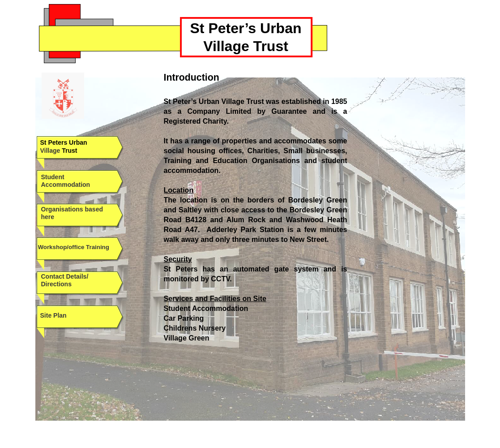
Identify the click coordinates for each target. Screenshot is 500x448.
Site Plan (53, 315)
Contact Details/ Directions (65, 280)
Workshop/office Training (74, 247)
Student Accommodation (66, 181)
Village (50, 151)
